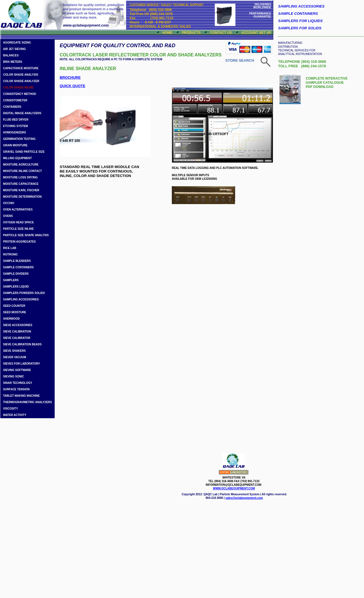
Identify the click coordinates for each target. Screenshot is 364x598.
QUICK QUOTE (73, 86)
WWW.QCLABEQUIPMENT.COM (234, 488)
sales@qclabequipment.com (244, 498)
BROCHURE (70, 77)
